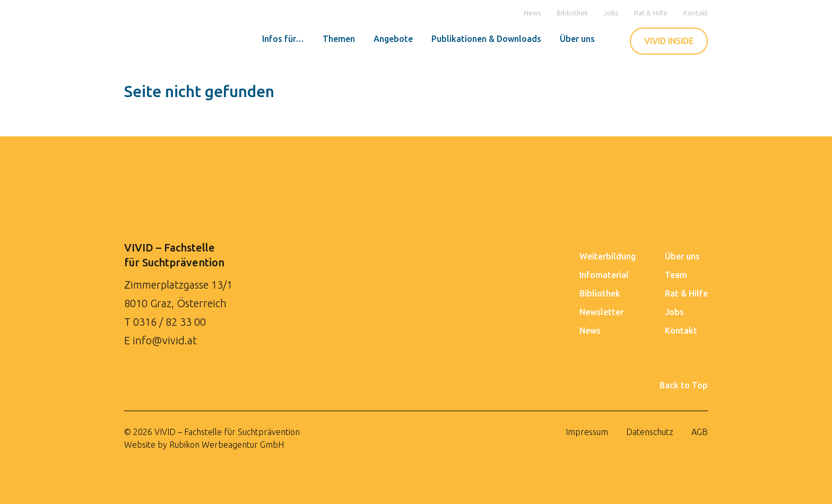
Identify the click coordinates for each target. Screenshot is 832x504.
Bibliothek (572, 13)
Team (676, 275)
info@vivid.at (165, 340)
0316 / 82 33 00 (170, 322)
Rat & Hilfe (651, 13)
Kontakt (696, 13)
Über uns (682, 256)
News (532, 13)
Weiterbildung (608, 256)
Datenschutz (650, 432)
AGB (700, 432)
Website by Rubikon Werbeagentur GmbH (204, 445)
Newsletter (601, 312)
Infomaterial (604, 275)
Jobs (611, 13)
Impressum (587, 432)
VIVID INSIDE (669, 41)
